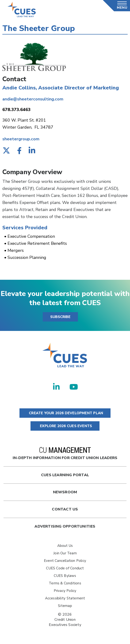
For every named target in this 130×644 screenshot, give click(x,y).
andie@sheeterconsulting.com (33, 99)
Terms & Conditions (65, 583)
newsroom (65, 492)
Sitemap (65, 606)
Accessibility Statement (65, 598)
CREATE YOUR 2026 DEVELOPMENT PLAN (65, 413)
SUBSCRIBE (60, 317)
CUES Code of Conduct (65, 568)
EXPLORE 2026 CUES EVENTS (65, 426)
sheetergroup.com (21, 139)
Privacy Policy (65, 591)
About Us (65, 546)
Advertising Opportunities (65, 526)
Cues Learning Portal (65, 475)
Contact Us (65, 509)
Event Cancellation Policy (65, 561)
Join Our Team (65, 553)
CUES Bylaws (65, 576)
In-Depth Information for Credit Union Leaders (65, 454)
